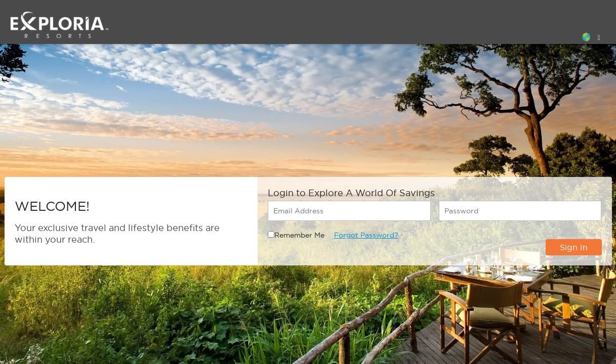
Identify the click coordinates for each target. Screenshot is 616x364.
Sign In (574, 247)
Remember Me (299, 235)
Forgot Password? (366, 235)
